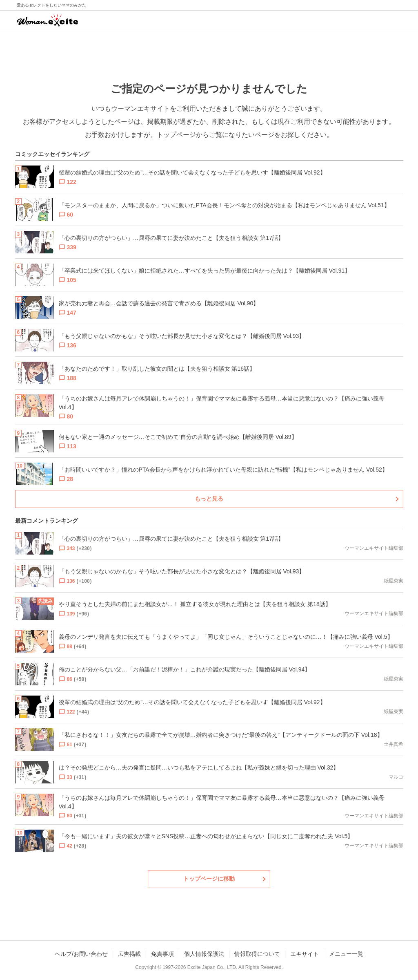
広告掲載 (129, 954)
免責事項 (162, 954)
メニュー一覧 (346, 954)
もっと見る (209, 499)
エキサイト (305, 954)
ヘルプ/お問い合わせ (81, 954)
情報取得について (257, 954)
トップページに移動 (209, 879)
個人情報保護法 (204, 954)
